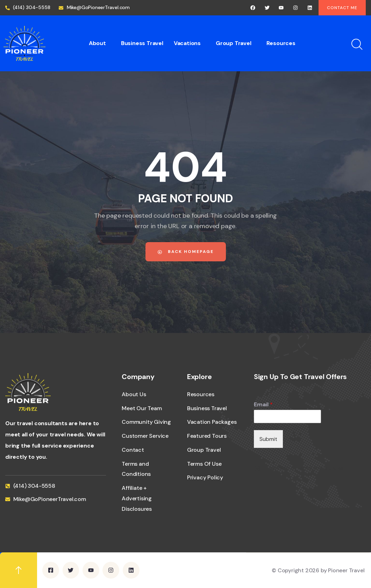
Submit (268, 439)
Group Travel (234, 43)
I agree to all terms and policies (305, 468)
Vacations (187, 43)
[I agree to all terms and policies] (257, 469)
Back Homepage (186, 252)
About (97, 43)
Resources (281, 43)
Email (263, 405)
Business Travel (142, 43)
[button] (100, 43)
